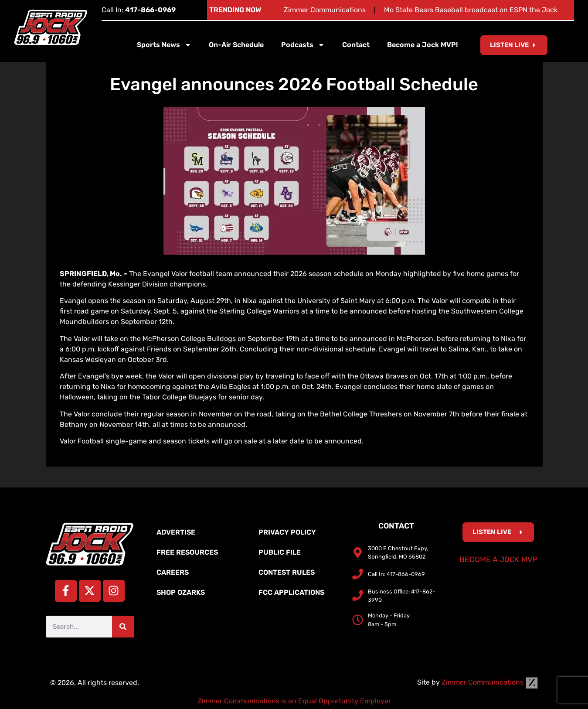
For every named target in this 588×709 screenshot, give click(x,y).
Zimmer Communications (325, 10)
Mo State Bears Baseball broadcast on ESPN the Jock (471, 10)
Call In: (139, 10)
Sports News (164, 45)
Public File (280, 552)
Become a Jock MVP (498, 559)
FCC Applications (291, 592)
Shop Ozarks (181, 592)
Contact (356, 45)
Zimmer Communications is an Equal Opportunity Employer (294, 701)
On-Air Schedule (236, 45)
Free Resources (187, 552)
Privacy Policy (287, 532)
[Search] (123, 627)
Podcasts (303, 45)
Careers (173, 572)
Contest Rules (287, 572)
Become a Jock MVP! (422, 45)
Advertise (176, 532)
